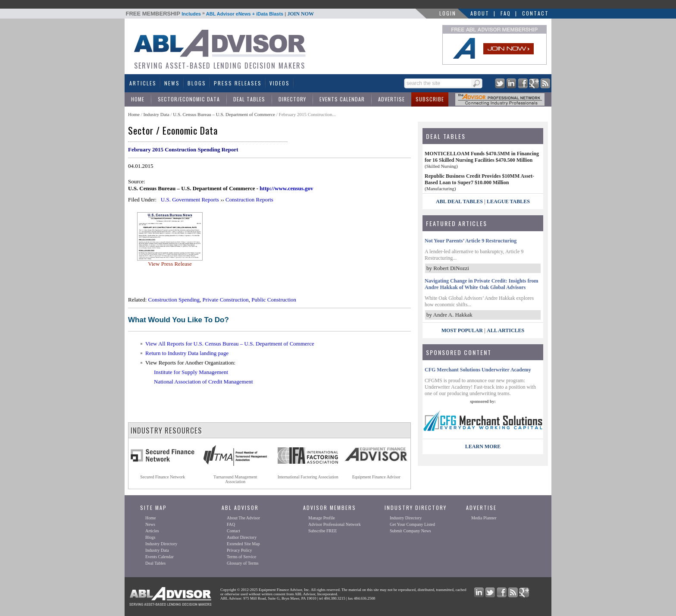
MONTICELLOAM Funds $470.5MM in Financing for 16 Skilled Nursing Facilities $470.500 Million (482, 157)
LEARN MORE (483, 446)
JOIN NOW (300, 14)
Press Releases (238, 83)
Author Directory (242, 537)
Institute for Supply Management (191, 372)
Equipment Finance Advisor (376, 477)
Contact (535, 13)
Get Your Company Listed (412, 524)
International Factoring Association (308, 477)
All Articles (505, 330)
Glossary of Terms (243, 563)
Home (138, 99)
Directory (292, 99)
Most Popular (462, 330)
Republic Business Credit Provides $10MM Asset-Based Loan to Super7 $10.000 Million (479, 179)
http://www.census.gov (286, 188)
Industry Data (156, 114)
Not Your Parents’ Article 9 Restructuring (471, 241)
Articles (143, 83)
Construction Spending (174, 300)
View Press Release (170, 264)
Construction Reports (249, 200)
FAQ (506, 13)
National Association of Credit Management (203, 382)
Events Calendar (342, 99)
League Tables (508, 201)
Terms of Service (241, 557)
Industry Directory (161, 544)
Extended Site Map (243, 544)
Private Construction (226, 300)
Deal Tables (249, 99)
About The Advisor (243, 518)
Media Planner (484, 518)
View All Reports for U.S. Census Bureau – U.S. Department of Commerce (230, 344)
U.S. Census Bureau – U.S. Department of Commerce (224, 114)
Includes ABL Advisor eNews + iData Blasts (220, 14)
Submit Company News (410, 531)
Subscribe (430, 99)
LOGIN (448, 13)
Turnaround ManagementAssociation (235, 479)
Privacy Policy (239, 550)
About (480, 13)
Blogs (197, 83)
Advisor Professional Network (335, 524)
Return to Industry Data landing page (187, 353)
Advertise (391, 99)
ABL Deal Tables (459, 201)
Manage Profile (322, 518)
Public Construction (274, 300)
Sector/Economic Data (189, 99)
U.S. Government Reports (190, 200)
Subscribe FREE (322, 531)
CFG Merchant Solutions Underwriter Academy (478, 370)
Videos (280, 83)
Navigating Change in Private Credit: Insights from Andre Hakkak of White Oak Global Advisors (482, 284)
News (172, 83)
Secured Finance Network (163, 477)
